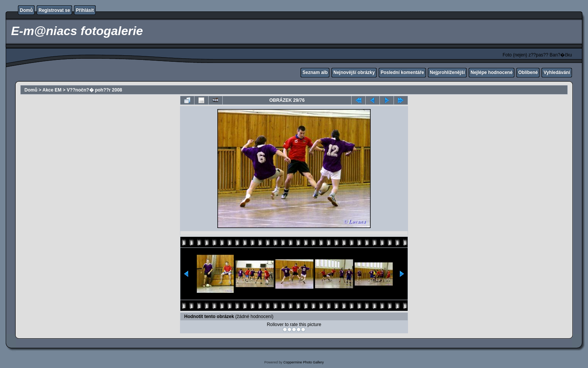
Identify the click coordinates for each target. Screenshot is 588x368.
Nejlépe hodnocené (492, 72)
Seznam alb (315, 72)
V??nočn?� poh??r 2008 (94, 90)
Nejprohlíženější (447, 72)
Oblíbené (528, 72)
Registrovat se (54, 10)
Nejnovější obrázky (354, 72)
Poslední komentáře (402, 72)
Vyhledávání (557, 72)
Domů (26, 10)
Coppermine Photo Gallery (304, 362)
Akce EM (52, 90)
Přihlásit (85, 10)
